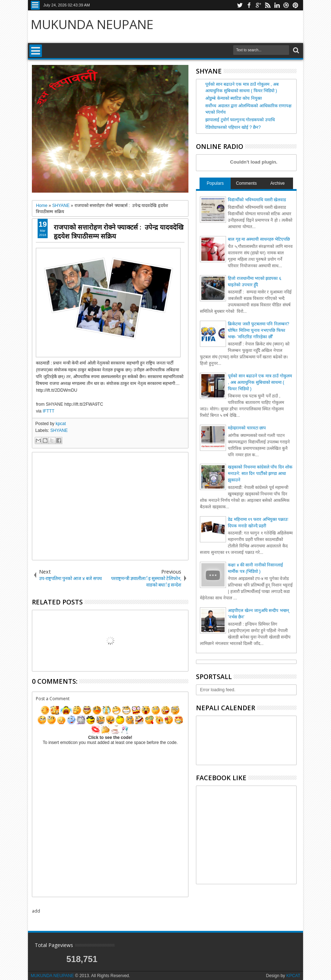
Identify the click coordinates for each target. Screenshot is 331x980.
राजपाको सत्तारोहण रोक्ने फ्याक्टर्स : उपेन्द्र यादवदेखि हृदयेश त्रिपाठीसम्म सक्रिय (119, 231)
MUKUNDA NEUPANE (92, 24)
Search (295, 50)
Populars (215, 183)
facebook (249, 5)
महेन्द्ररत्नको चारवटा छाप (247, 428)
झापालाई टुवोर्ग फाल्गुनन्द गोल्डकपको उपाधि (240, 120)
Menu (35, 5)
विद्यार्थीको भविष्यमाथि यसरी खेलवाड (257, 200)
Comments (246, 183)
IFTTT (49, 411)
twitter (240, 5)
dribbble (286, 5)
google (258, 5)
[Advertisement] (110, 506)
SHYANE (59, 430)
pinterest (296, 5)
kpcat (61, 424)
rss (268, 5)
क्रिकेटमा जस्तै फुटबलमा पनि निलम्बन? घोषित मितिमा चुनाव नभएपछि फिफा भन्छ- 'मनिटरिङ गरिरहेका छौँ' (258, 330)
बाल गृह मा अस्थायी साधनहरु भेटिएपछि (259, 239)
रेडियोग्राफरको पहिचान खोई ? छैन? (233, 127)
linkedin (277, 5)
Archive (278, 183)
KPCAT (293, 976)
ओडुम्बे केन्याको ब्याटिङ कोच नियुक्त (233, 98)
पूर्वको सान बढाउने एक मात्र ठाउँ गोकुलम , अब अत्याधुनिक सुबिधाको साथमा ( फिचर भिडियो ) (260, 382)
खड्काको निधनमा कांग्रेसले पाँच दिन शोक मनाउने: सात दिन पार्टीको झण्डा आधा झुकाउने (260, 473)
